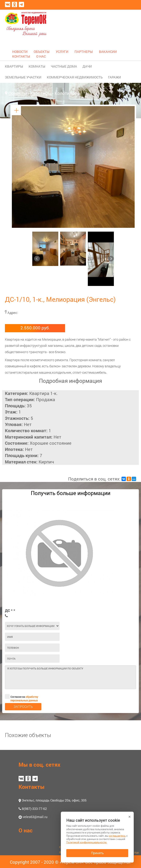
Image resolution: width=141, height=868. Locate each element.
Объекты (18, 93)
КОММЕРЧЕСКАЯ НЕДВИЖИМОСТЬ (75, 77)
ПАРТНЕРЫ (84, 52)
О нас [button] (26, 830)
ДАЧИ (87, 66)
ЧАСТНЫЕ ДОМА (64, 66)
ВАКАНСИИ (108, 52)
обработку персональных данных (24, 699)
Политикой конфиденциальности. (87, 842)
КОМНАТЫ (37, 66)
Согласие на (21, 697)
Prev (37, 259)
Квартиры (41, 93)
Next (111, 259)
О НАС (41, 56)
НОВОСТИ (20, 52)
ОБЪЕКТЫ (42, 52)
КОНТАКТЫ (21, 56)
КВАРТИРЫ (14, 66)
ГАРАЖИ (114, 77)
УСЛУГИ (62, 52)
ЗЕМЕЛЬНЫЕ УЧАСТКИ (23, 77)
